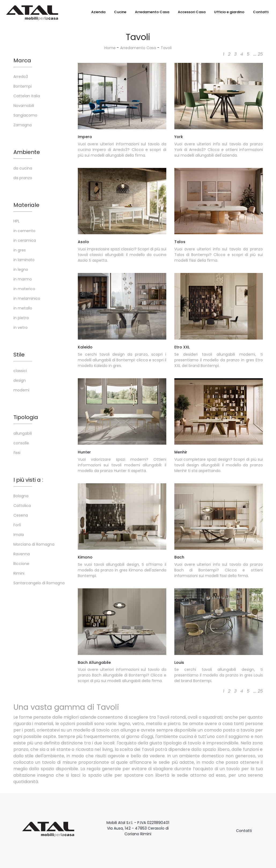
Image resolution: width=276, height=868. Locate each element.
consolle (21, 443)
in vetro (21, 327)
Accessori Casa (192, 12)
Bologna (21, 496)
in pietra (21, 318)
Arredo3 (21, 77)
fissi (17, 453)
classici (20, 371)
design (20, 380)
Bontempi (23, 86)
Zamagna (23, 125)
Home (110, 48)
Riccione (21, 564)
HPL (16, 221)
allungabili (23, 433)
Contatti (261, 12)
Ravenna (22, 554)
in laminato (24, 260)
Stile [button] (19, 355)
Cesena (21, 515)
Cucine (120, 12)
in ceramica (25, 240)
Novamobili (24, 106)
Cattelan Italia (27, 96)
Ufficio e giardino (229, 12)
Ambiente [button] (27, 152)
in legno (21, 269)
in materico (24, 289)
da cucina (23, 168)
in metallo (23, 308)
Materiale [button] (26, 205)
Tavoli (166, 48)
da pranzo (23, 178)
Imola (19, 535)
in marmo (23, 279)
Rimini (19, 573)
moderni (21, 390)
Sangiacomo (25, 115)
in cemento (24, 231)
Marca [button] (22, 60)
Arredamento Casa (152, 12)
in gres (20, 250)
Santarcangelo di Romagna (39, 583)
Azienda (98, 12)
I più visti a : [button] (28, 480)
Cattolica (22, 506)
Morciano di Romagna (34, 544)
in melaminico (27, 298)
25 (260, 54)
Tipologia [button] (26, 417)
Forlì (17, 525)
